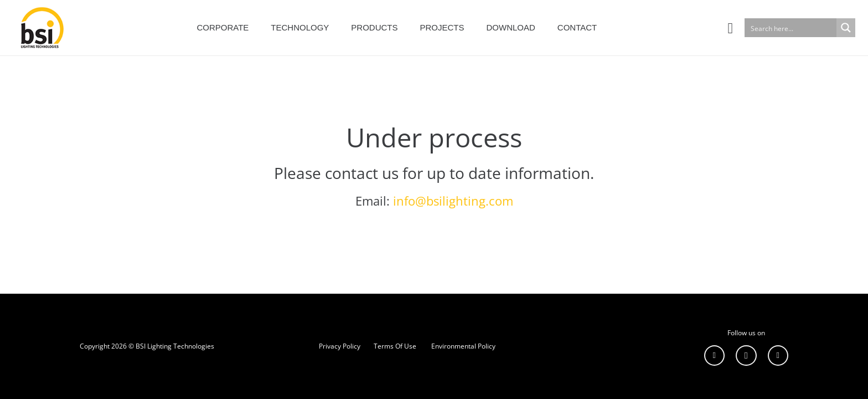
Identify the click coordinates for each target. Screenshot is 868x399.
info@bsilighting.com (453, 201)
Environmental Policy (463, 346)
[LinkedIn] (715, 356)
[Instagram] (746, 356)
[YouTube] (778, 356)
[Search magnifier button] (846, 28)
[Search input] (791, 28)
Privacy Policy (340, 346)
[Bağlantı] (40, 28)
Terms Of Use (395, 346)
